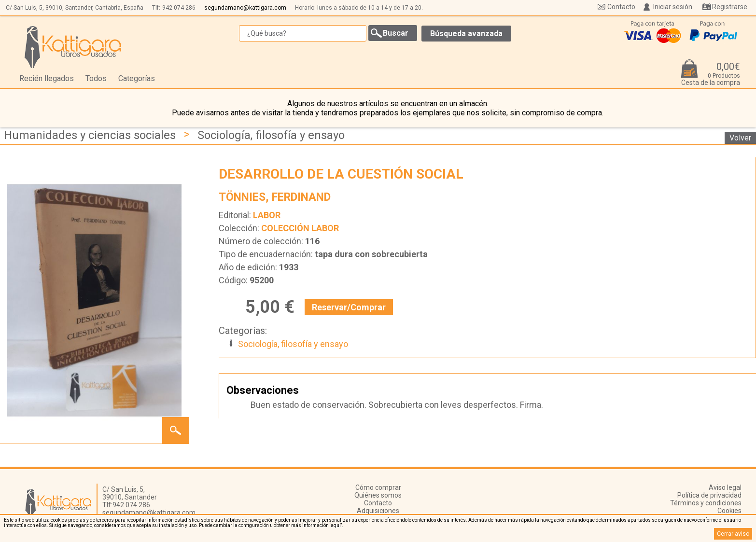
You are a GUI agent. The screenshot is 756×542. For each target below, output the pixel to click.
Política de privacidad (709, 495)
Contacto (621, 7)
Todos (96, 78)
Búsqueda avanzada (466, 34)
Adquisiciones (378, 511)
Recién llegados (47, 78)
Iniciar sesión (673, 7)
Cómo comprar (378, 487)
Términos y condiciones (706, 503)
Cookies (729, 511)
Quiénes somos (378, 495)
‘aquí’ (336, 525)
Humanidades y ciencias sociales (90, 135)
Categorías (137, 78)
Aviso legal (725, 487)
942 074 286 (179, 8)
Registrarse (730, 7)
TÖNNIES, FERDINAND (275, 197)
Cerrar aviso (733, 534)
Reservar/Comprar (349, 307)
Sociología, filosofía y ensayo (271, 135)
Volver (740, 138)
